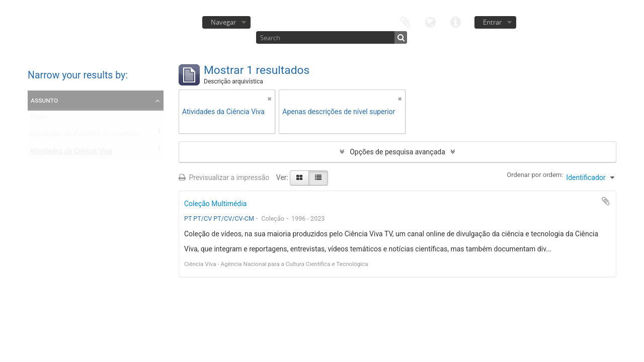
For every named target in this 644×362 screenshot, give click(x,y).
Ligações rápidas (456, 21)
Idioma (431, 21)
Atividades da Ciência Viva (71, 153)
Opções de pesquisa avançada (397, 152)
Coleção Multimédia (215, 204)
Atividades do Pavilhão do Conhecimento (94, 136)
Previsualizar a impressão (224, 177)
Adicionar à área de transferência (606, 201)
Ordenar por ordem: (535, 175)
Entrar (492, 22)
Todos (39, 119)
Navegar (223, 22)
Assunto (44, 100)
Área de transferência (406, 21)
